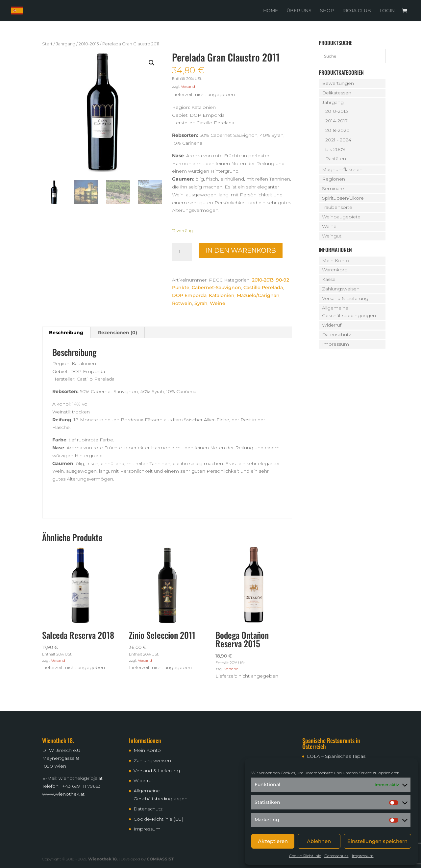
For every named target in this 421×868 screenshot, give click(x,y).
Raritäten (336, 159)
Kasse (329, 279)
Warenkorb (335, 270)
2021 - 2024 (338, 140)
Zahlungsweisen (341, 289)
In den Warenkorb (241, 250)
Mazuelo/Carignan (258, 295)
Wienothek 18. (103, 859)
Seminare (333, 188)
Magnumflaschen (342, 169)
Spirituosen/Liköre (343, 198)
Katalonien (222, 295)
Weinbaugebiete (341, 217)
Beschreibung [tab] (66, 333)
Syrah (201, 303)
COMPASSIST (160, 859)
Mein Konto (336, 260)
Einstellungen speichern (377, 841)
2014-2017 (336, 121)
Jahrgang (66, 44)
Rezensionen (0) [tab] (118, 333)
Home (271, 11)
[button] (152, 63)
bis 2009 (335, 149)
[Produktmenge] (182, 252)
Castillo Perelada (263, 287)
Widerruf (332, 325)
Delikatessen (337, 93)
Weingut (332, 236)
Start (47, 44)
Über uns (299, 11)
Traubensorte (337, 207)
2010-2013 (89, 44)
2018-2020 (337, 130)
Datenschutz (336, 856)
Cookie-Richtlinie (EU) (158, 819)
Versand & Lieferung (345, 298)
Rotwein (182, 303)
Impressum (363, 856)
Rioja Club (357, 11)
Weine (218, 303)
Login (387, 11)
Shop (327, 11)
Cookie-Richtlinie (305, 856)
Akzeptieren (273, 841)
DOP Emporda (189, 295)
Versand (188, 87)
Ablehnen (319, 841)
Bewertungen (338, 83)
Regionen (334, 179)
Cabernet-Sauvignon (216, 287)
